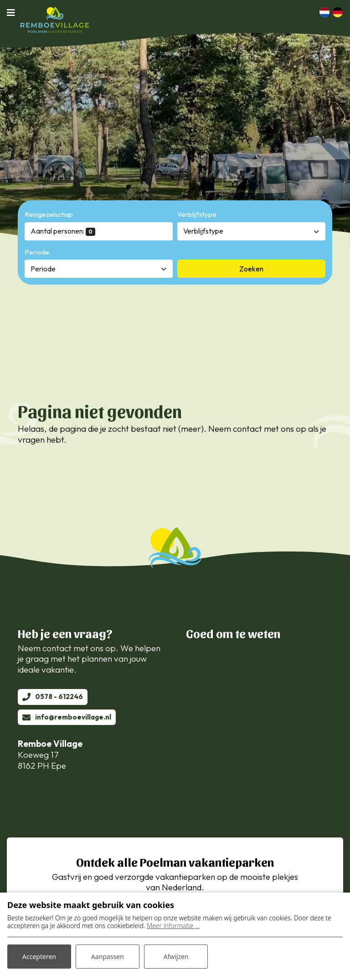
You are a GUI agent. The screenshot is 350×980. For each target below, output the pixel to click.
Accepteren (39, 957)
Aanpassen (108, 957)
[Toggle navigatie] (14, 12)
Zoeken (251, 269)
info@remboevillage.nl (73, 717)
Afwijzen (176, 957)
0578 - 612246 (59, 697)
